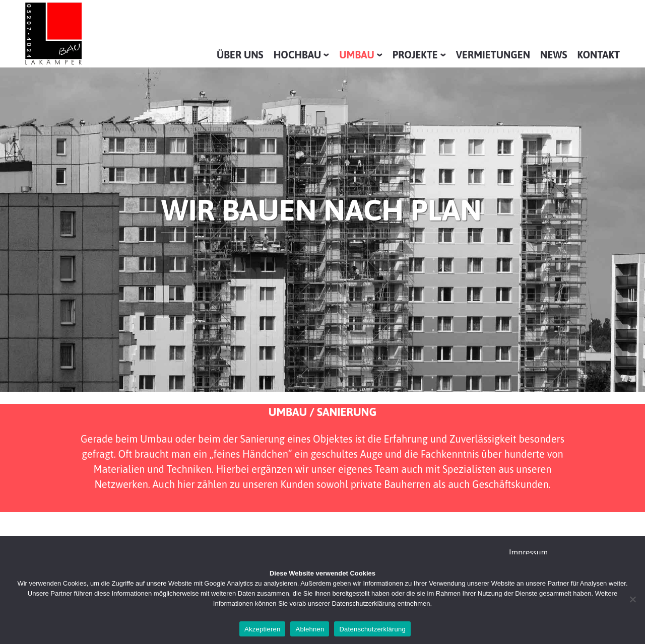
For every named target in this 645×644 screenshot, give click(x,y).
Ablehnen (310, 629)
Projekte (415, 55)
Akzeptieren (262, 629)
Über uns (240, 55)
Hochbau (298, 55)
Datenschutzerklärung (372, 629)
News (554, 55)
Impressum (528, 552)
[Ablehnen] (632, 599)
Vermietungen (493, 55)
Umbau (357, 55)
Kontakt (599, 55)
